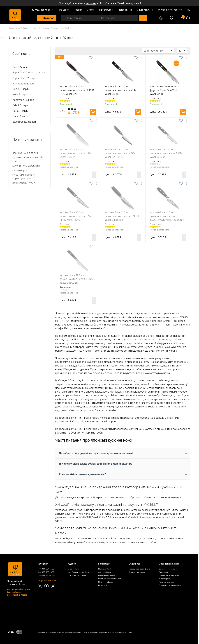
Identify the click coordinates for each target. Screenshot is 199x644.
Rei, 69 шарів (20, 111)
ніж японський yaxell (95, 418)
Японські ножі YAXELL (18, 28)
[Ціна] (19, 159)
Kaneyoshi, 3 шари (23, 100)
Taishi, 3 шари (20, 105)
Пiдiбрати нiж (125, 10)
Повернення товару (107, 575)
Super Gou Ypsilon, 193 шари (29, 73)
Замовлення (164, 572)
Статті (90, 10)
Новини (78, 10)
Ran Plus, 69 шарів (23, 84)
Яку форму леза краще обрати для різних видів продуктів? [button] (96, 464)
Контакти (144, 10)
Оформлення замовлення (170, 585)
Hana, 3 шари (20, 116)
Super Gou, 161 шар (24, 78)
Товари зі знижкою (137, 572)
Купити (93, 112)
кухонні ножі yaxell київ (26, 375)
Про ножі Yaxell (105, 569)
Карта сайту (103, 585)
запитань (91, 3)
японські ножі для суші (26, 362)
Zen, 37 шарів (20, 67)
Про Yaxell (64, 10)
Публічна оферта (106, 582)
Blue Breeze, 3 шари (24, 122)
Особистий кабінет (170, 10)
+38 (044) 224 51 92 (46, 569)
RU (189, 10)
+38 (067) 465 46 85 (40, 10)
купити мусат (21, 379)
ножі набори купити (24, 392)
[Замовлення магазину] (158, 51)
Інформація (105, 10)
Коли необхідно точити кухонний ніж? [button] (82, 474)
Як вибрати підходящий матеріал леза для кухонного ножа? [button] (96, 453)
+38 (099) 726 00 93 (46, 575)
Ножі (35, 28)
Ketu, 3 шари (20, 94)
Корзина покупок (166, 582)
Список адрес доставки (169, 575)
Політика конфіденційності (110, 579)
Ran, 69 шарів (21, 89)
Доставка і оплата (106, 572)
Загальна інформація (168, 569)
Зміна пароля (165, 579)
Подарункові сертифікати (140, 569)
